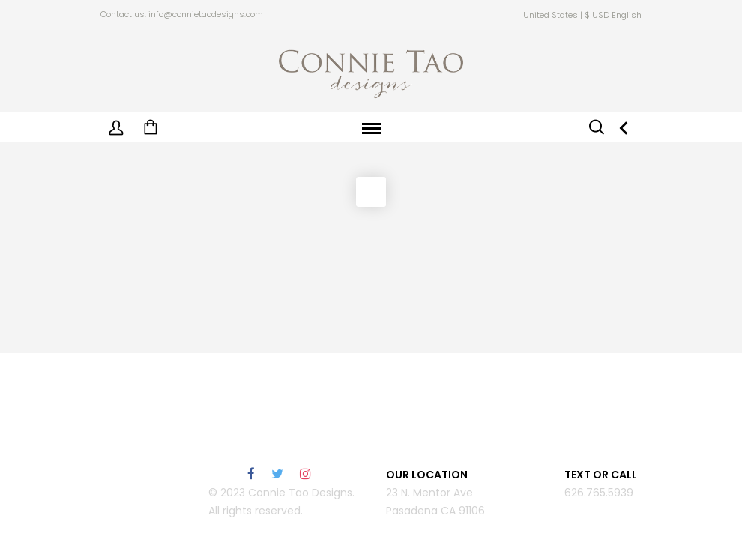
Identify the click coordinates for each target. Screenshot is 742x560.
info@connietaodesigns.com (206, 14)
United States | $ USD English (582, 15)
